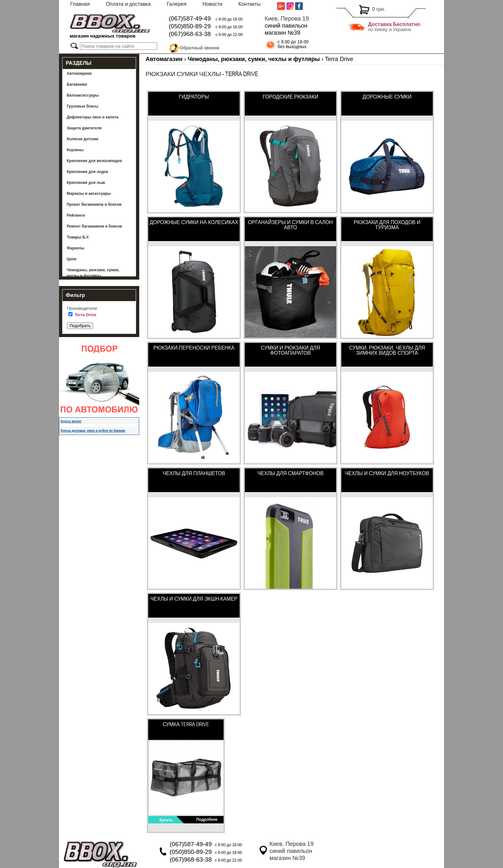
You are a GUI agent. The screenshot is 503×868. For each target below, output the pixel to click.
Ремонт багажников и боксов (94, 226)
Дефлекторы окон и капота (93, 117)
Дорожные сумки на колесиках (194, 222)
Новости (212, 4)
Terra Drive (86, 315)
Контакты (249, 4)
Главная (80, 4)
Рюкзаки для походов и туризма (387, 225)
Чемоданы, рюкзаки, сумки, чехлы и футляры (93, 273)
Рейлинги (76, 215)
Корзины (75, 150)
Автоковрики (79, 74)
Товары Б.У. (78, 237)
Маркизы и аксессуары (89, 194)
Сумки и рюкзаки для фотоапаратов (290, 350)
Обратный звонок (200, 47)
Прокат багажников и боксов (94, 204)
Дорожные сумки (387, 97)
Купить (166, 820)
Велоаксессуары (83, 95)
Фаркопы (76, 248)
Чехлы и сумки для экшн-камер (194, 599)
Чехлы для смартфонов (290, 473)
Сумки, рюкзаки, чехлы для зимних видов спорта (387, 350)
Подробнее (207, 820)
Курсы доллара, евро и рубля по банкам (93, 431)
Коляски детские (83, 139)
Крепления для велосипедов (94, 161)
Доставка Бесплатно (394, 24)
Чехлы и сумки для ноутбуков (387, 473)
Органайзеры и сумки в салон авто (290, 225)
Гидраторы (194, 97)
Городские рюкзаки (290, 97)
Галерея (177, 4)
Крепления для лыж (86, 183)
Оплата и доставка (128, 4)
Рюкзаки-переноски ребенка (194, 348)
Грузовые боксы (82, 106)
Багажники (77, 84)
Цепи (72, 259)
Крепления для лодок (87, 172)
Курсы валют (71, 421)
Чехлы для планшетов (194, 473)
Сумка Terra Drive (186, 724)
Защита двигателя (84, 128)
